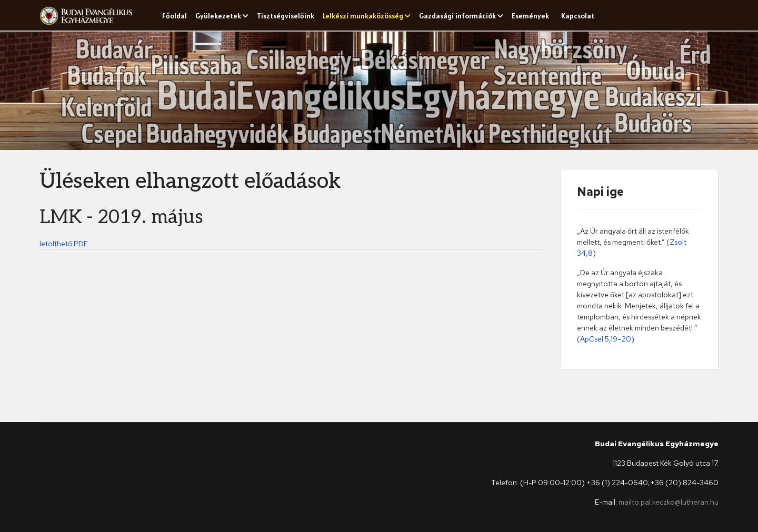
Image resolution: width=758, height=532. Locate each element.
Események (530, 16)
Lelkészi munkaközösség (363, 16)
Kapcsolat (578, 16)
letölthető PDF (64, 244)
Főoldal (174, 16)
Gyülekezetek (218, 16)
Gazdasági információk (457, 16)
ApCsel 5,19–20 (606, 339)
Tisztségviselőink (286, 16)
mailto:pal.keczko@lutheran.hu (669, 502)
